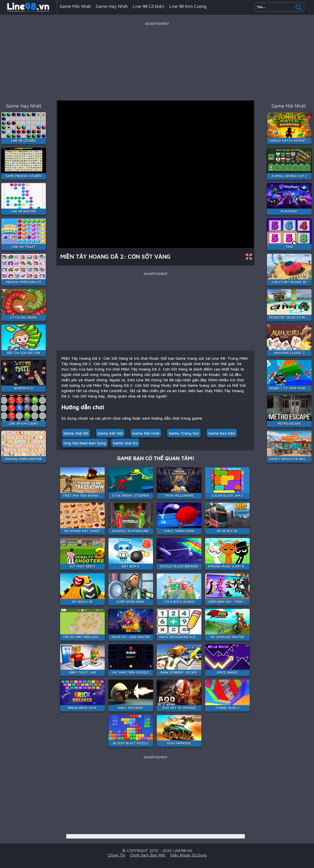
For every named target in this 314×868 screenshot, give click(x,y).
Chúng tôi (116, 855)
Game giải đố (76, 433)
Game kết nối (110, 433)
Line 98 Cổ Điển (148, 6)
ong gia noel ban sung (85, 443)
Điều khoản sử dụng (189, 855)
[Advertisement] (157, 61)
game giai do (125, 443)
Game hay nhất (112, 6)
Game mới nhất (75, 6)
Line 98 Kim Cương (188, 6)
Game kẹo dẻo (222, 433)
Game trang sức (184, 433)
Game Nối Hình (146, 433)
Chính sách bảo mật (148, 855)
